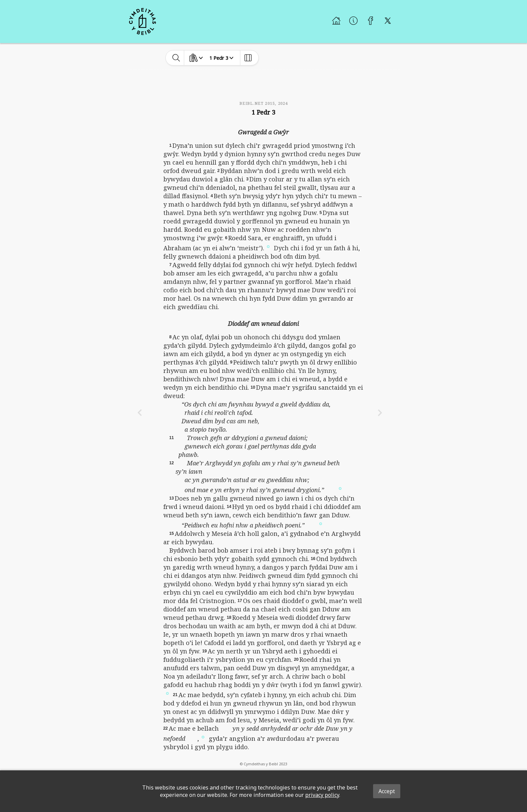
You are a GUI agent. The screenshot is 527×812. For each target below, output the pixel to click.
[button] (268, 246)
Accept (387, 791)
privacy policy (322, 795)
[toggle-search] (176, 58)
